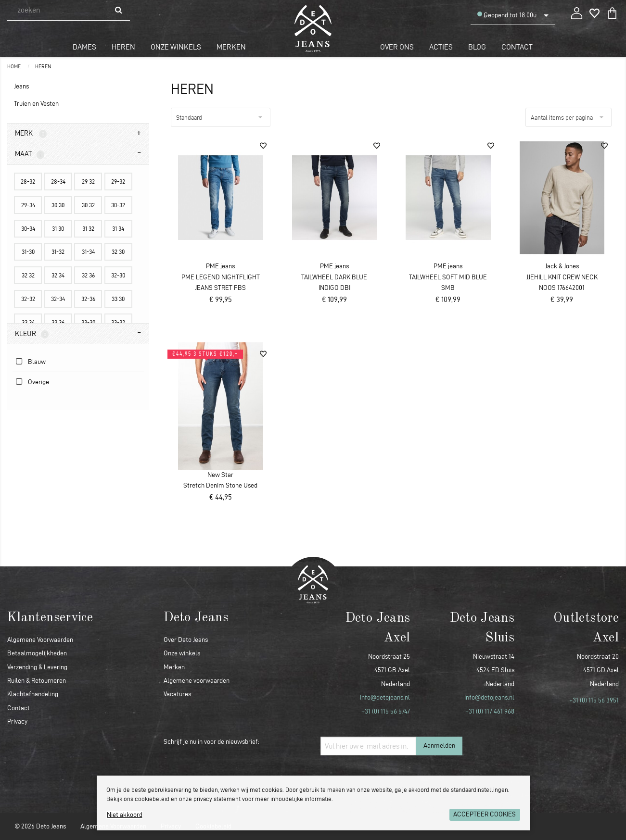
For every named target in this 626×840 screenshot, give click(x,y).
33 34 (28, 322)
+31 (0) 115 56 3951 (594, 700)
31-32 (58, 251)
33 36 (58, 322)
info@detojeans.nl (385, 697)
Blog (477, 47)
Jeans (21, 86)
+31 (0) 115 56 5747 (386, 711)
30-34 (28, 228)
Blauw (37, 362)
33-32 (118, 322)
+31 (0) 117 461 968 (490, 711)
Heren (123, 47)
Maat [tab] (30, 154)
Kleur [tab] (32, 334)
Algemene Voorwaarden (40, 640)
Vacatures (177, 694)
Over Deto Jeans (186, 640)
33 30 (118, 299)
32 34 (58, 275)
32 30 (118, 251)
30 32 (88, 205)
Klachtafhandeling (33, 694)
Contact (517, 47)
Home (14, 66)
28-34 (58, 181)
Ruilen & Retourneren (37, 681)
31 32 (88, 228)
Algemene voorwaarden (197, 681)
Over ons (397, 47)
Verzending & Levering (37, 667)
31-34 (88, 251)
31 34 (118, 228)
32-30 (118, 275)
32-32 (28, 299)
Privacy (17, 721)
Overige (38, 382)
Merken (231, 47)
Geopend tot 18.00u (507, 15)
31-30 (28, 251)
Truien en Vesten (36, 104)
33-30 (88, 322)
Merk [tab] (31, 134)
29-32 (118, 181)
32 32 (28, 275)
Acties (441, 47)
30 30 (58, 205)
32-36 (88, 299)
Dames (84, 47)
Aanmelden (439, 746)
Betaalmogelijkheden (37, 653)
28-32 (28, 181)
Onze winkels (176, 47)
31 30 (58, 228)
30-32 (118, 205)
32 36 (88, 275)
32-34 (58, 299)
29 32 (88, 181)
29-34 (28, 205)
